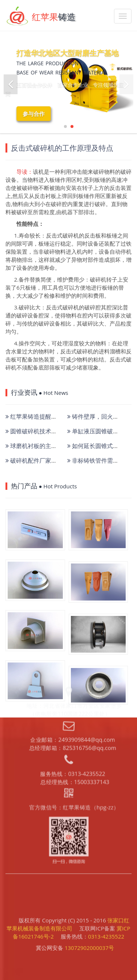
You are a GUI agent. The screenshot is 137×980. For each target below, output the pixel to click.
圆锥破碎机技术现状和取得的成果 (52, 431)
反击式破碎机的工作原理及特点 (62, 148)
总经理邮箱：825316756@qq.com (72, 684)
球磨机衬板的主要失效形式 (43, 446)
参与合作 (34, 114)
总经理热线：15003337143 (74, 718)
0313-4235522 (106, 922)
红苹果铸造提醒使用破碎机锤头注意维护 (60, 416)
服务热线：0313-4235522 (72, 711)
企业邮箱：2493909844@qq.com (72, 676)
